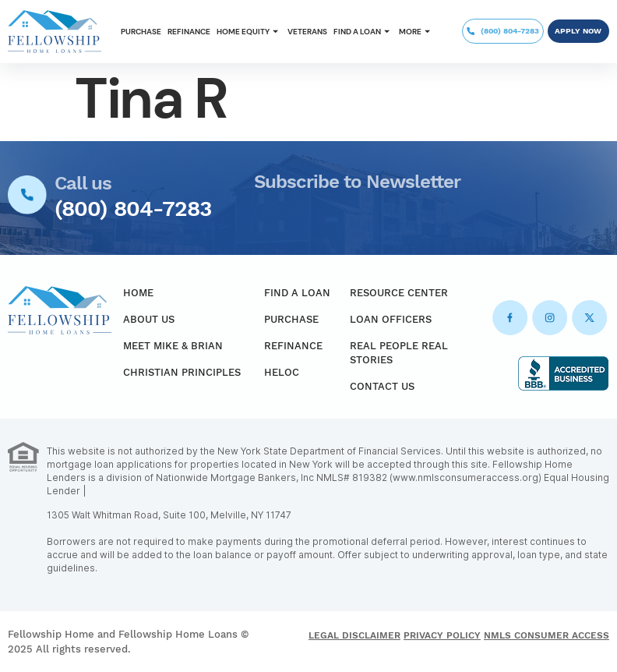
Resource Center (399, 293)
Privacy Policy (442, 635)
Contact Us (382, 386)
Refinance (189, 32)
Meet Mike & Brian (173, 346)
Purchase (141, 32)
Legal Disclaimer (354, 635)
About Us (149, 319)
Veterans (307, 32)
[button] (249, 32)
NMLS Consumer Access (546, 635)
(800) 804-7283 (133, 209)
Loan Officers (391, 319)
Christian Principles (182, 372)
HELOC (282, 372)
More (416, 32)
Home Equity (249, 32)
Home (138, 293)
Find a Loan (363, 32)
